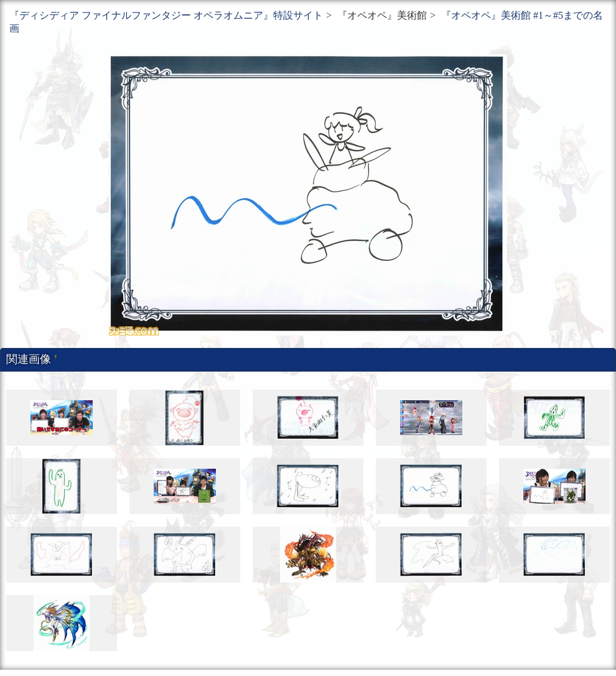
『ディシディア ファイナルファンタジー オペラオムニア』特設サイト (166, 15)
